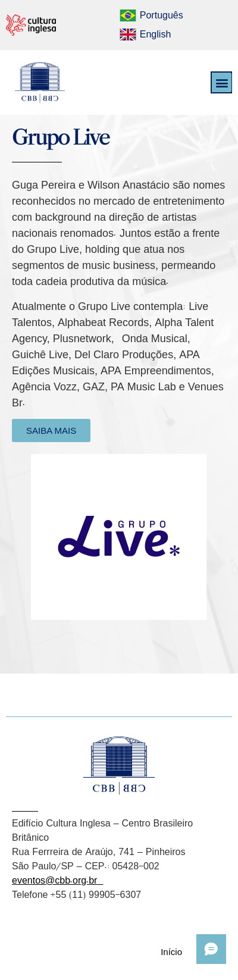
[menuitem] (151, 15)
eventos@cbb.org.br (57, 880)
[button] (222, 82)
